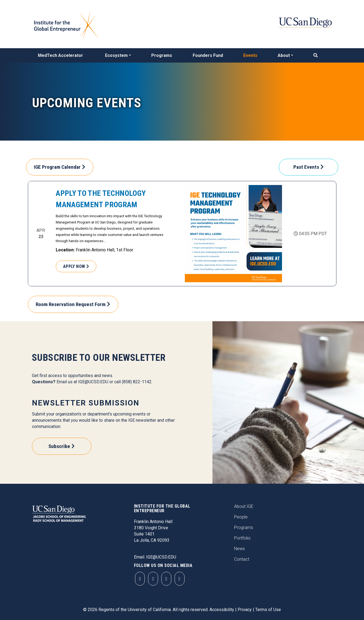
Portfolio (242, 538)
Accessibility (222, 610)
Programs (162, 55)
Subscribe (59, 446)
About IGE (244, 506)
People (241, 517)
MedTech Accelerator (60, 55)
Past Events (306, 167)
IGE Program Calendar (57, 167)
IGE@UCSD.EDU (93, 382)
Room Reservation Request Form (71, 304)
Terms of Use (268, 610)
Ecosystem (116, 55)
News (240, 549)
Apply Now (74, 266)
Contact (242, 559)
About (284, 55)
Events (250, 55)
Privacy (245, 610)
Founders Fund (208, 55)
